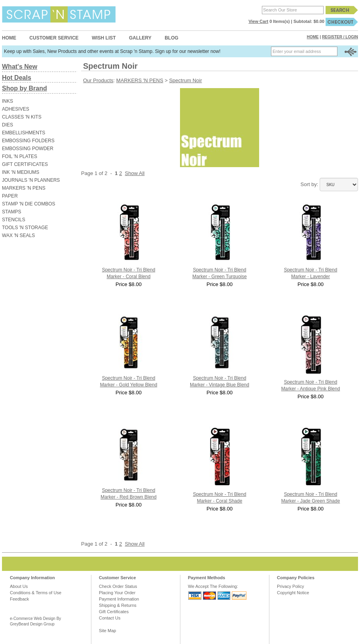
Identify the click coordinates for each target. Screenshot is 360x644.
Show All (135, 173)
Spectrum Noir (185, 80)
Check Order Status (118, 586)
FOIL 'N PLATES (20, 156)
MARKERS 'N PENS (24, 188)
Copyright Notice (293, 593)
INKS (8, 101)
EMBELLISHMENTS (24, 133)
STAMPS (11, 212)
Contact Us (110, 618)
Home (9, 38)
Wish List (104, 38)
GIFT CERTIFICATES (25, 164)
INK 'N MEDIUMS (21, 172)
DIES (8, 125)
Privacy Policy (290, 586)
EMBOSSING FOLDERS (28, 141)
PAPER (10, 196)
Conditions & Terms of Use (36, 593)
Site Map (107, 631)
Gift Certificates (114, 612)
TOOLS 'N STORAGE (25, 228)
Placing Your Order (117, 593)
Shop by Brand (25, 88)
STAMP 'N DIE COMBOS (29, 204)
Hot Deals (17, 78)
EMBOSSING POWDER (28, 149)
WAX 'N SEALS (18, 235)
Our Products (98, 80)
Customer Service (54, 38)
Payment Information (119, 599)
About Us (19, 586)
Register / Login (340, 37)
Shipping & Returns (118, 605)
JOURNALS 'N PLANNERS (31, 180)
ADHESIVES (16, 109)
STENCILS (14, 220)
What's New (20, 67)
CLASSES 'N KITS (22, 117)
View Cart (258, 21)
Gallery (140, 38)
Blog (171, 38)
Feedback (19, 599)
